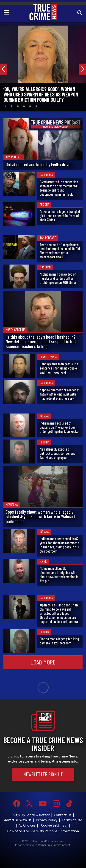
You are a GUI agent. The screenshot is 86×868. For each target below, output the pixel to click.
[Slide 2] (12, 106)
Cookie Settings (54, 825)
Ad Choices (27, 825)
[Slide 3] (18, 106)
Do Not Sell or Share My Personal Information (43, 831)
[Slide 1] (5, 106)
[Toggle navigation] (7, 12)
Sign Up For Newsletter (31, 815)
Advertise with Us (18, 820)
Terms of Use (72, 820)
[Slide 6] (36, 106)
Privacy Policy (47, 820)
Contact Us (63, 815)
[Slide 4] (24, 106)
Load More (43, 662)
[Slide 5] (30, 106)
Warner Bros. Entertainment (54, 845)
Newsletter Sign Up (43, 774)
